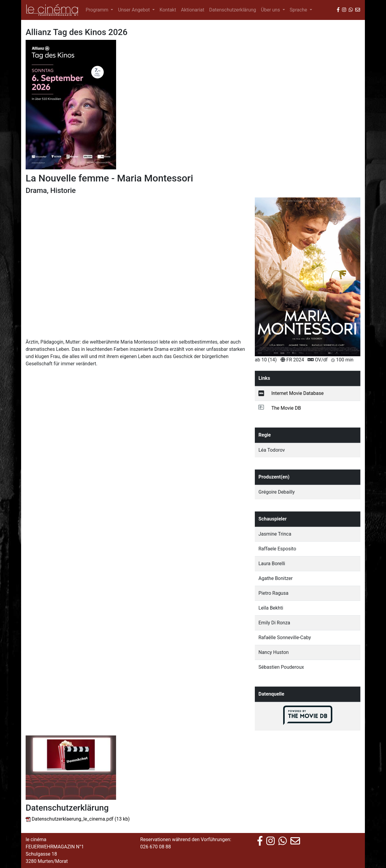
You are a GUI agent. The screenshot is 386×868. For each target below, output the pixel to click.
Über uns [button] (271, 10)
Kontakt (168, 10)
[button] (42, 251)
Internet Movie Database (298, 393)
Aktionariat (193, 10)
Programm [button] (98, 10)
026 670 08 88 (156, 847)
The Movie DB (286, 408)
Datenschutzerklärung (233, 10)
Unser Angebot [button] (134, 10)
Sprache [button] (299, 10)
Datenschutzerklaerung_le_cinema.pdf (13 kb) (81, 819)
